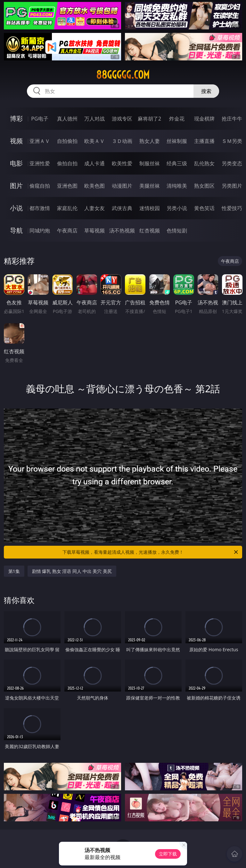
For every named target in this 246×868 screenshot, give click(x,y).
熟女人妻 (150, 141)
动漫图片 (122, 186)
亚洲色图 (67, 186)
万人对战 (94, 119)
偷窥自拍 (40, 186)
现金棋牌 (204, 119)
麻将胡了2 (149, 119)
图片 (16, 186)
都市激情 (40, 208)
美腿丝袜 (150, 186)
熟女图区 (204, 186)
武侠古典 (122, 208)
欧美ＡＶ (94, 141)
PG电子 (40, 119)
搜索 (206, 91)
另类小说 (177, 208)
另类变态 (232, 163)
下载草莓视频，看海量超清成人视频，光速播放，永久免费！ (151, 552)
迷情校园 (150, 208)
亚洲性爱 (40, 163)
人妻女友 (94, 208)
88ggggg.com (123, 75)
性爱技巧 (232, 208)
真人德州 (67, 119)
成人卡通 (94, 163)
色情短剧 (177, 231)
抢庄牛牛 (232, 119)
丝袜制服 (177, 141)
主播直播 (204, 141)
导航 (16, 230)
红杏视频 (150, 231)
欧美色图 (94, 186)
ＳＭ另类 (232, 141)
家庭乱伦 (67, 208)
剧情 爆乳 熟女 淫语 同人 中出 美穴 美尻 (72, 571)
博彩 (16, 118)
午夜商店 (67, 231)
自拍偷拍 (67, 141)
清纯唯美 (177, 186)
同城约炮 (40, 231)
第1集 (14, 571)
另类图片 (232, 186)
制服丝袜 (150, 163)
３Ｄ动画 (122, 141)
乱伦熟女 (204, 163)
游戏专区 (122, 119)
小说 (16, 208)
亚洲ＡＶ (40, 141)
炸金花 (177, 119)
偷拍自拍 (67, 163)
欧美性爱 (122, 163)
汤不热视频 (122, 231)
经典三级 (177, 163)
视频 (16, 141)
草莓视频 (94, 231)
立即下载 (168, 854)
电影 (16, 163)
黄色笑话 (204, 208)
